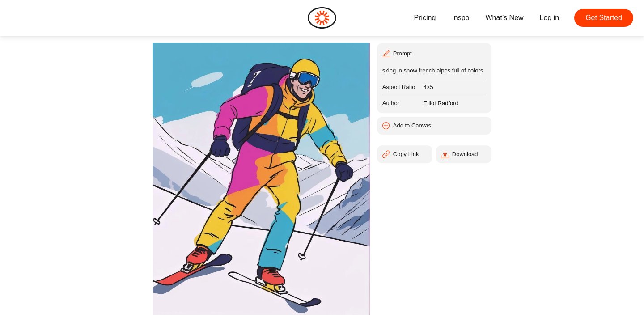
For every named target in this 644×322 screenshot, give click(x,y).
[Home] (322, 18)
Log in (550, 18)
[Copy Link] (405, 154)
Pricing (425, 18)
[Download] (464, 154)
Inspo (460, 18)
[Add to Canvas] (434, 126)
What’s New (505, 18)
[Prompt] (434, 53)
